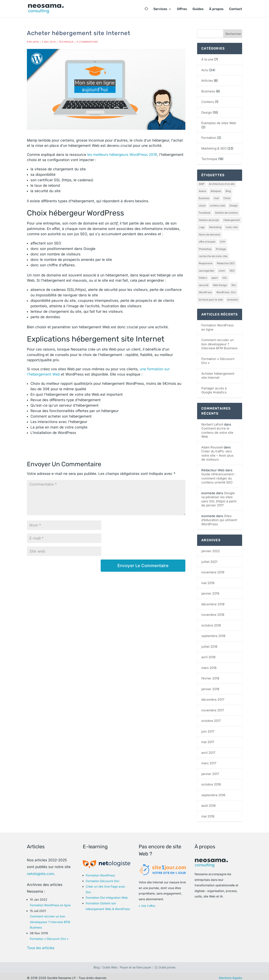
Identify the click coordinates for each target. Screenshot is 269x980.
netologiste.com (40, 870)
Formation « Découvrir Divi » (49, 935)
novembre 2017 (213, 707)
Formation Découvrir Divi (102, 877)
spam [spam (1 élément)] (215, 275)
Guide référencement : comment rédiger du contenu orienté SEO (218, 475)
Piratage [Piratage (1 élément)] (221, 247)
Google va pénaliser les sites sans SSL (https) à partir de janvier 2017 (219, 496)
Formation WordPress (100, 872)
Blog (97, 964)
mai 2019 (208, 580)
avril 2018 (208, 654)
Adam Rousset (212, 444)
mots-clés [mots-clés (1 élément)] (232, 226)
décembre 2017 (213, 696)
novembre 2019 (213, 569)
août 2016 (208, 802)
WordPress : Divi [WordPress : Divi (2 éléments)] (226, 289)
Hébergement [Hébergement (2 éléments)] (232, 219)
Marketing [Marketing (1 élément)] (215, 226)
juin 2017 (208, 728)
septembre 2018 (213, 633)
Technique (66, 42)
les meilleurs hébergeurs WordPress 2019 (122, 155)
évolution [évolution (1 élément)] (233, 296)
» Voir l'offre (147, 902)
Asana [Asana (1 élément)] (202, 191)
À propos (216, 9)
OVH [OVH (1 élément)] (223, 240)
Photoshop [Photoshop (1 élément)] (205, 247)
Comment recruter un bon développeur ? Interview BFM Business (219, 341)
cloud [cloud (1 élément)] (202, 205)
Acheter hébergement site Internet (218, 372)
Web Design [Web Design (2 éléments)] (220, 282)
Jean (36, 42)
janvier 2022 (211, 548)
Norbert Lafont (212, 421)
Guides (198, 9)
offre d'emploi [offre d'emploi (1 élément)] (207, 240)
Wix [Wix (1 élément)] (234, 282)
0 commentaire (87, 42)
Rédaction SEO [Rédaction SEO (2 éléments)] (226, 261)
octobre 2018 (211, 622)
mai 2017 (208, 739)
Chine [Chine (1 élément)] (227, 198)
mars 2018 (209, 664)
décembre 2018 (213, 601)
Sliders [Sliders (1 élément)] (203, 275)
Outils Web (110, 964)
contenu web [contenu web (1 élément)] (217, 205)
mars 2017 (209, 760)
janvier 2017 (210, 770)
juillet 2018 (209, 643)
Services (160, 9)
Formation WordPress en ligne (50, 902)
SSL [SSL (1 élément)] (225, 275)
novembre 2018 (213, 611)
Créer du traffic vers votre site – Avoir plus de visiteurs (217, 452)
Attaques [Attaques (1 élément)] (216, 191)
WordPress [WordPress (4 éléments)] (205, 289)
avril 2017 (208, 749)
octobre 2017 (211, 717)
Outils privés (165, 964)
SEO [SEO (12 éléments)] (232, 268)
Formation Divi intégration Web (107, 894)
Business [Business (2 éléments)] (204, 198)
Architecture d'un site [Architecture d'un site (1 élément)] (222, 184)
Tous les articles (41, 945)
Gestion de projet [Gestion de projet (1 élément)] (209, 219)
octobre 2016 (211, 781)
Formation (209, 138)
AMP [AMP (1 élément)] (202, 184)
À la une (207, 59)
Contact (236, 9)
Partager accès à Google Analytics (214, 387)
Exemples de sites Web (219, 123)
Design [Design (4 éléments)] (234, 205)
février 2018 (210, 675)
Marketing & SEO (214, 148)
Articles (207, 81)
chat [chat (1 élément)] (216, 198)
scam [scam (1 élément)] (222, 268)
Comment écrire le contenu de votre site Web (217, 429)
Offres (182, 9)
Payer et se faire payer (136, 964)
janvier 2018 (210, 686)
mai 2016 (208, 813)
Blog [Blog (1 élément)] (228, 191)
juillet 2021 (209, 558)
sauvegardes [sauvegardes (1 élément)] (206, 268)
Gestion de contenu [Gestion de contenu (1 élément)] (226, 212)
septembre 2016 (213, 792)
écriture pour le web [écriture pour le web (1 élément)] (211, 296)
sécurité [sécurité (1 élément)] (204, 282)
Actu (205, 70)
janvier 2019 (210, 590)
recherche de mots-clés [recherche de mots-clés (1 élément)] (213, 254)
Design (207, 112)
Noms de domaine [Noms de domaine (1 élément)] (210, 233)
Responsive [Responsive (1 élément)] (206, 261)
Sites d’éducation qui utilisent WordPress (219, 517)
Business (208, 91)
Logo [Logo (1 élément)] (202, 226)
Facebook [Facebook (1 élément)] (205, 212)
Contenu (208, 102)
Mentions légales (231, 974)
